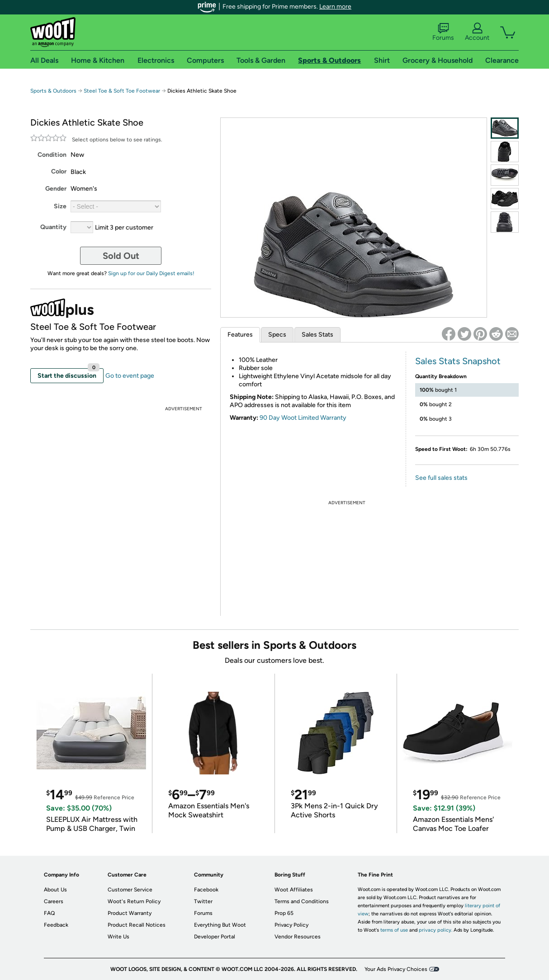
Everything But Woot (220, 925)
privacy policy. (435, 930)
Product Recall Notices (137, 925)
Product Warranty (130, 913)
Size (60, 206)
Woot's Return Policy (134, 901)
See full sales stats (441, 478)
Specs (277, 335)
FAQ (49, 913)
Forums (443, 32)
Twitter (203, 901)
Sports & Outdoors (53, 91)
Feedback (56, 925)
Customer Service (130, 890)
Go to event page (130, 376)
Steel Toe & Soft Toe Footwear (122, 91)
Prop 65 (284, 913)
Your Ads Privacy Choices (396, 969)
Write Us (118, 937)
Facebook (206, 890)
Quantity (53, 227)
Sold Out (121, 256)
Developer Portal (215, 937)
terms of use (394, 930)
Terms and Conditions (302, 901)
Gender (56, 189)
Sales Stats (317, 335)
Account (477, 32)
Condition (52, 155)
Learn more (335, 7)
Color (59, 171)
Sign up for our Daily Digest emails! (151, 273)
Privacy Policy (291, 925)
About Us (55, 890)
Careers (54, 901)
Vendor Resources (298, 937)
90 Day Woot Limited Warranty (303, 418)
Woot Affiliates (294, 890)
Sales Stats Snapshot (458, 361)
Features (240, 335)
